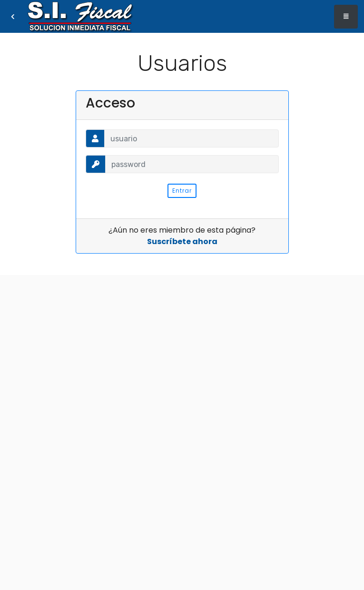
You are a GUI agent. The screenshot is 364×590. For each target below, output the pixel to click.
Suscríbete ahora (182, 241)
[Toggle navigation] (346, 17)
